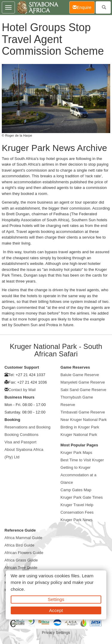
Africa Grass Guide (21, 560)
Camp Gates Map (76, 490)
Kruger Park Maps (76, 453)
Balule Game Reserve (80, 375)
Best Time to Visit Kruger (82, 460)
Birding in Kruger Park (80, 427)
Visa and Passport (20, 442)
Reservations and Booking (27, 427)
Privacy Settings (56, 632)
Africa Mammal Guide (23, 538)
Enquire (84, 7)
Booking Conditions (22, 435)
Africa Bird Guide (19, 545)
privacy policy (49, 582)
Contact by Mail (22, 390)
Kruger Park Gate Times (82, 497)
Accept (56, 610)
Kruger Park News (77, 520)
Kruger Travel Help (77, 505)
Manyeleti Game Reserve (83, 382)
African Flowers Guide (24, 553)
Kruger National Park (79, 435)
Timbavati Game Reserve (83, 412)
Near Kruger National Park (84, 420)
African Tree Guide (21, 568)
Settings (56, 599)
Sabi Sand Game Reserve (83, 390)
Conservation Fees (77, 512)
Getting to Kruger (76, 467)
